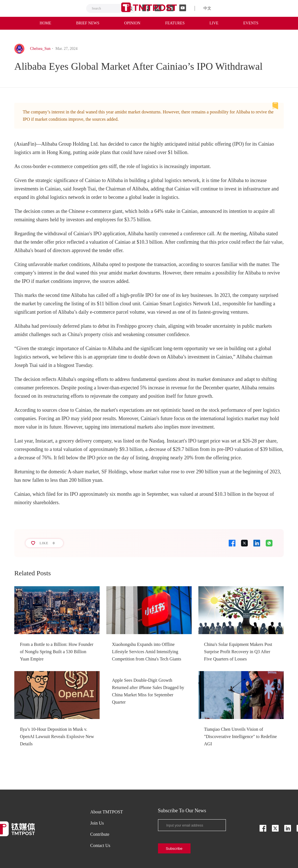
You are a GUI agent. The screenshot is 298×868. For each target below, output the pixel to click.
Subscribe (174, 849)
